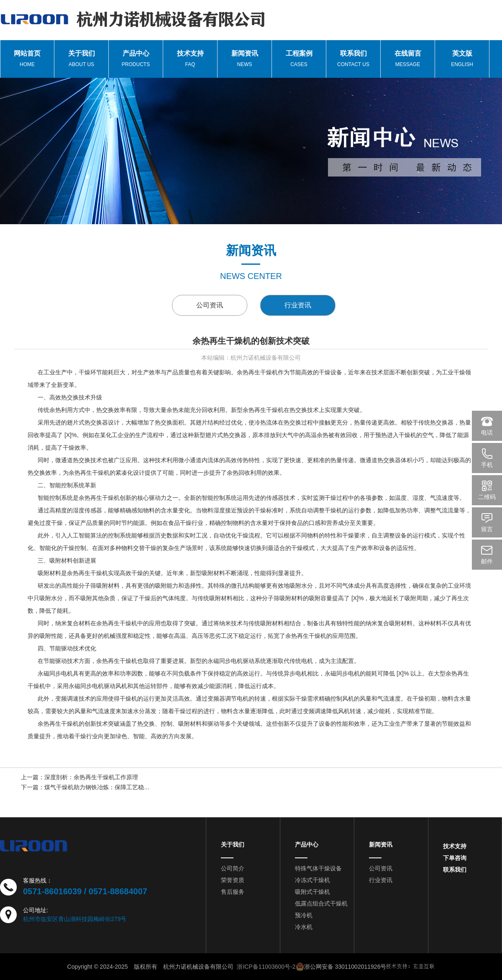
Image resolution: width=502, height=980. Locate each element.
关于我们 (233, 844)
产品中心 (307, 844)
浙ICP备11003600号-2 (266, 967)
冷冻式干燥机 (312, 880)
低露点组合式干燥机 (321, 903)
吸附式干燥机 (312, 892)
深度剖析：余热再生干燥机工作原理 (91, 778)
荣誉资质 (233, 880)
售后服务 (233, 892)
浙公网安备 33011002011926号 (341, 967)
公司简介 (233, 868)
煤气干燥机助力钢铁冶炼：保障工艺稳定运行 (103, 788)
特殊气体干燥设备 (318, 868)
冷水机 (304, 927)
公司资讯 (218, 305)
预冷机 (304, 915)
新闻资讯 (381, 844)
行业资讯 (318, 305)
